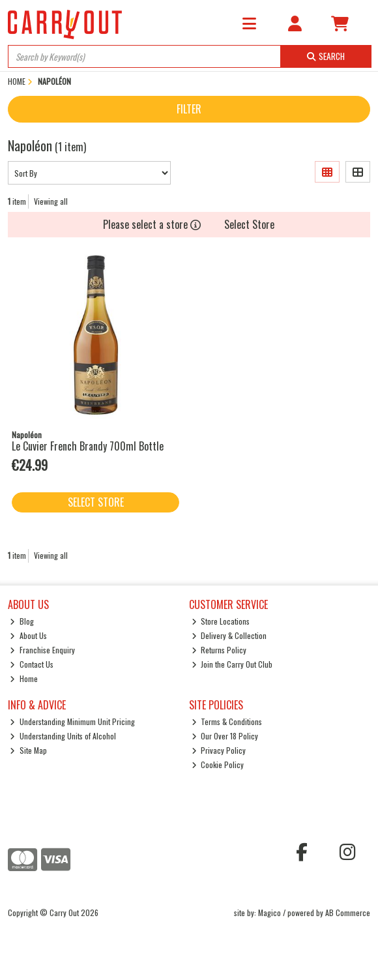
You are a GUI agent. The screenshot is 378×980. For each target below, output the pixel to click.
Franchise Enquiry (42, 650)
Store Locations (221, 621)
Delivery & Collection (229, 635)
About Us (28, 635)
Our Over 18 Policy (225, 736)
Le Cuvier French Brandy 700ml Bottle (88, 446)
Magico (269, 913)
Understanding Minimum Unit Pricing (72, 721)
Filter (189, 109)
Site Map (28, 750)
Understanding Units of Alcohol (63, 736)
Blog (22, 621)
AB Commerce (348, 913)
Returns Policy (219, 650)
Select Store (249, 224)
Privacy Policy (219, 750)
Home (24, 678)
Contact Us (32, 664)
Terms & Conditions (227, 721)
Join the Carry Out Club (232, 664)
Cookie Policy (218, 765)
